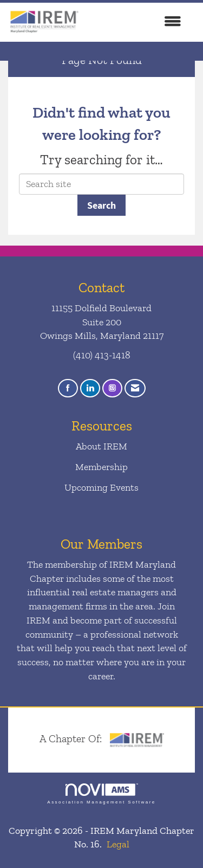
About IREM (101, 446)
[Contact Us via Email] (135, 388)
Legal (118, 844)
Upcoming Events (101, 487)
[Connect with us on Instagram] (112, 388)
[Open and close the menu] (136, 22)
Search (101, 205)
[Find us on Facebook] (68, 388)
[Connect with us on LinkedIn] (90, 388)
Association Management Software (101, 794)
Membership (101, 467)
